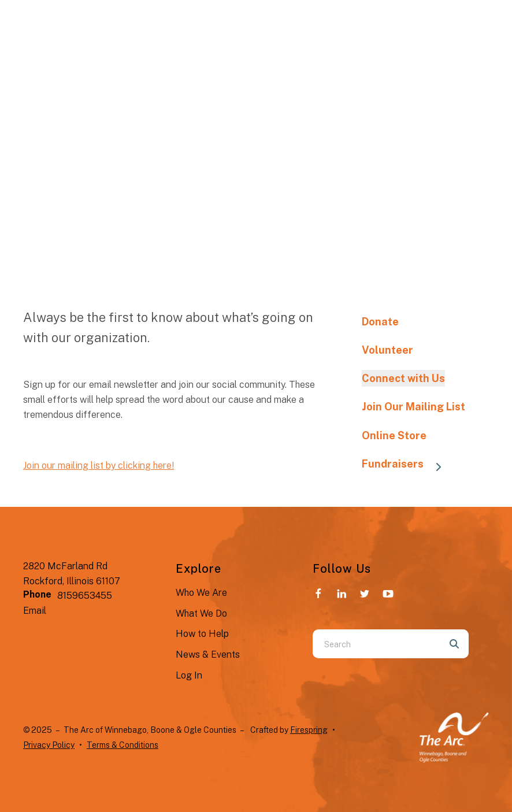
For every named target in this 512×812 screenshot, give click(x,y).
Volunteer (387, 350)
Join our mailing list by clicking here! (99, 466)
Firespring (309, 730)
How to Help (202, 634)
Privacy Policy (49, 745)
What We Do (201, 613)
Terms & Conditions (123, 745)
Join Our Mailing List (413, 407)
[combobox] (376, 644)
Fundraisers (407, 465)
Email (35, 611)
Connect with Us (403, 378)
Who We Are (201, 593)
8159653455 (85, 596)
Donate (380, 322)
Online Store (394, 435)
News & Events (208, 655)
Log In (189, 675)
